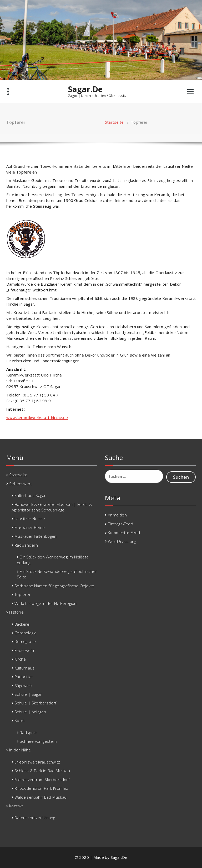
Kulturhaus (24, 668)
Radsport (28, 733)
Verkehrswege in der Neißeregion (46, 603)
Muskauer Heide (30, 527)
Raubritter (24, 677)
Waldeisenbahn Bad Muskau (41, 797)
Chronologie (26, 633)
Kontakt (16, 806)
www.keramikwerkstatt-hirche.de (37, 417)
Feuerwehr (25, 650)
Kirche (20, 659)
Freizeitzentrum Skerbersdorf (42, 780)
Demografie (25, 641)
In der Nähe (20, 750)
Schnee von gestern (38, 741)
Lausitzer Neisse (30, 519)
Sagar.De (85, 89)
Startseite (114, 122)
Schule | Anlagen (30, 712)
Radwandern (26, 545)
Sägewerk (23, 686)
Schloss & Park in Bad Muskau (42, 771)
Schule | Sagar (28, 694)
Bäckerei (22, 624)
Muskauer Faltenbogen (36, 536)
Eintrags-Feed (120, 524)
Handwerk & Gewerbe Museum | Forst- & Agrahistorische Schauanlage (52, 507)
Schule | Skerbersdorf (35, 703)
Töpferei (22, 594)
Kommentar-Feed (124, 532)
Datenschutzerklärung (35, 818)
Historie (16, 612)
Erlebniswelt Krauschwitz (37, 762)
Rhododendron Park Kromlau (41, 788)
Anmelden (117, 515)
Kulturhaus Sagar (30, 495)
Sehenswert (21, 484)
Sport (20, 720)
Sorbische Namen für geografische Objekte (54, 586)
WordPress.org (122, 541)
